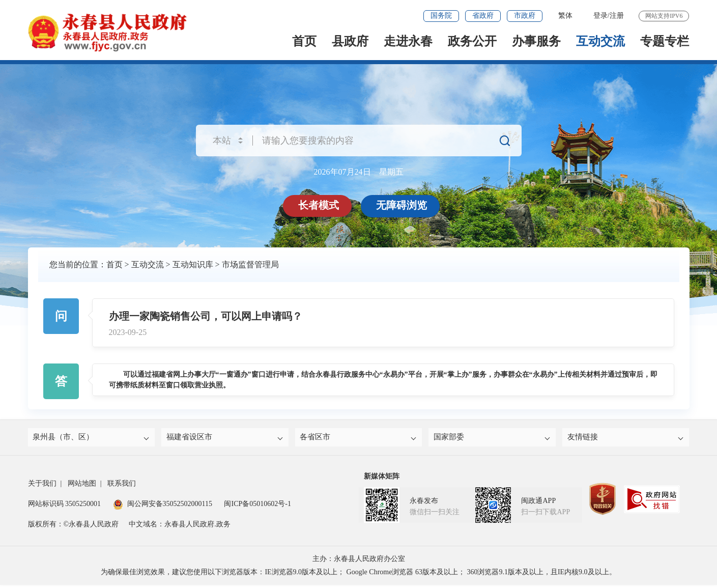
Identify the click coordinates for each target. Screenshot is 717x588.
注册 (617, 16)
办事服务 (536, 41)
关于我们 (42, 486)
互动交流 (600, 41)
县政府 (350, 41)
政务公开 (472, 41)
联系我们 (122, 486)
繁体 (565, 16)
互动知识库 (193, 264)
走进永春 (408, 41)
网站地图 (82, 486)
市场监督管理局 (250, 264)
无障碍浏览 (404, 205)
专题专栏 (665, 41)
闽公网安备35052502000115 (163, 507)
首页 (304, 41)
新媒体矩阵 (382, 479)
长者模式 (321, 205)
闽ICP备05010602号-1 (257, 507)
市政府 (525, 16)
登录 (600, 16)
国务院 (441, 16)
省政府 (483, 16)
